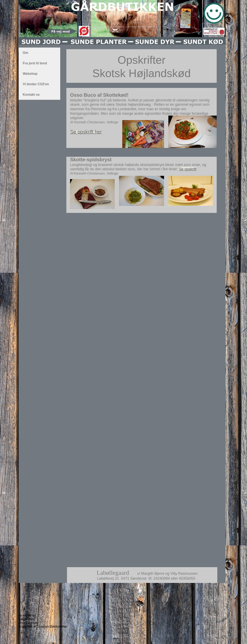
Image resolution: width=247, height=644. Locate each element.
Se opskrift (188, 169)
